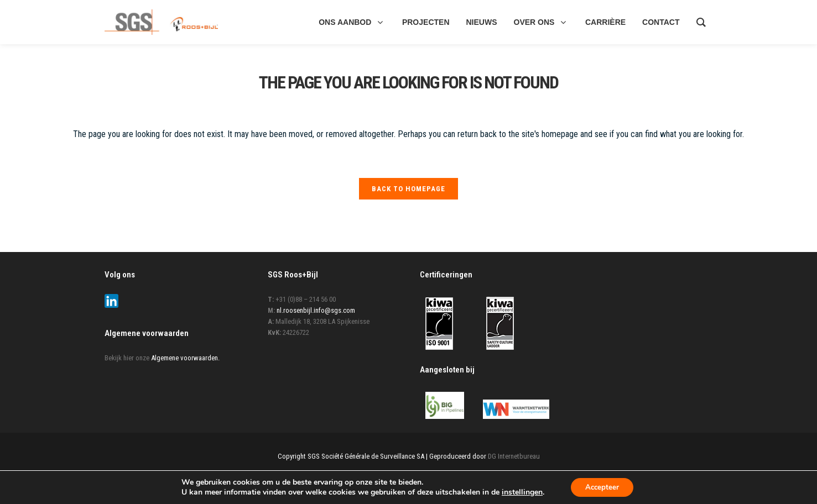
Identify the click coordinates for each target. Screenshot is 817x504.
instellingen (519, 492)
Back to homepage (408, 189)
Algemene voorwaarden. (185, 361)
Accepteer (602, 487)
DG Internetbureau (514, 458)
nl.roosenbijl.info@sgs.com (316, 313)
